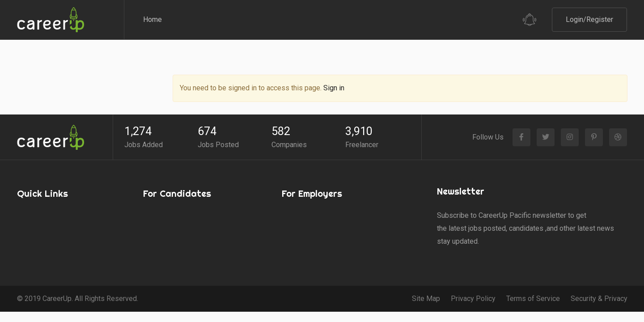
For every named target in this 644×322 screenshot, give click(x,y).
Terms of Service (533, 276)
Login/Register (589, 19)
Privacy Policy (473, 276)
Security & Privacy (599, 276)
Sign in (334, 66)
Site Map (426, 276)
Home (153, 19)
